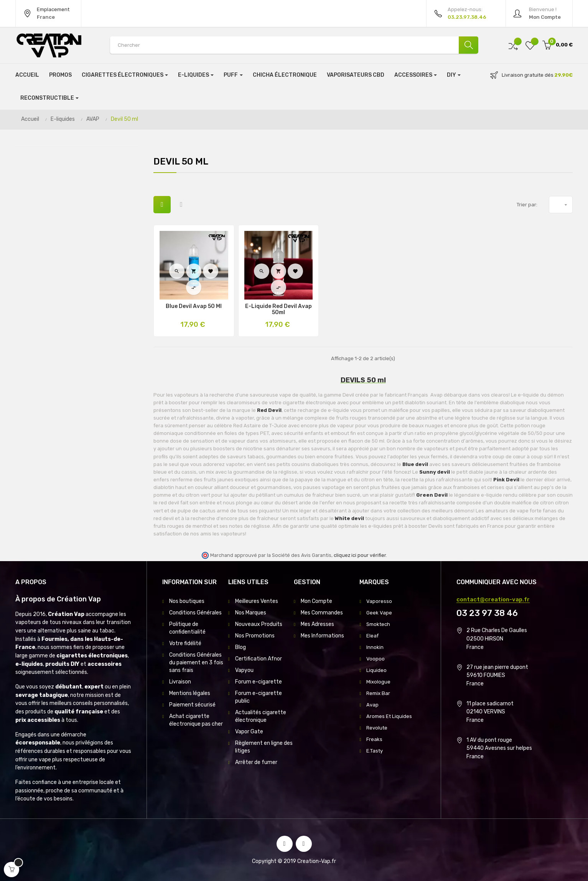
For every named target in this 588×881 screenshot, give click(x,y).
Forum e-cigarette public (259, 697)
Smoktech (379, 624)
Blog (240, 647)
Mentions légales (190, 693)
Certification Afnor (259, 659)
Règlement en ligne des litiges (264, 747)
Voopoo (376, 659)
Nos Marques (251, 613)
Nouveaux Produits (259, 624)
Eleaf (373, 636)
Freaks (375, 739)
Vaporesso (379, 601)
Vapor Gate (249, 732)
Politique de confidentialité (187, 628)
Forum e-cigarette (259, 682)
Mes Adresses (317, 624)
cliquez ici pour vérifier (360, 555)
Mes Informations (322, 636)
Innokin (375, 647)
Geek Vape (379, 613)
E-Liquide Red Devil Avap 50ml (278, 310)
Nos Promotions (255, 636)
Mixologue (379, 682)
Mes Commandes (322, 613)
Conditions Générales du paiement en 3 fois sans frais (196, 663)
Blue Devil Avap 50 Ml (194, 306)
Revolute (378, 728)
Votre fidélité (185, 643)
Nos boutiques (187, 601)
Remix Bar (379, 693)
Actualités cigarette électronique (261, 716)
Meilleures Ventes (257, 601)
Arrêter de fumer (256, 762)
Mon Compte (316, 601)
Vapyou (244, 670)
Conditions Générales (195, 613)
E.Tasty (376, 751)
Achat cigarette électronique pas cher (196, 720)
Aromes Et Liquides (390, 716)
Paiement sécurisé (192, 705)
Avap (373, 705)
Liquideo (376, 670)
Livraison (180, 682)
